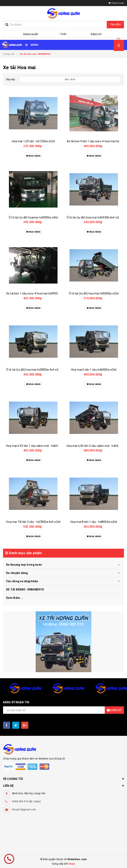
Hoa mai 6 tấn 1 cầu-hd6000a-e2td (94, 370)
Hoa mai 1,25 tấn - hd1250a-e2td (33, 141)
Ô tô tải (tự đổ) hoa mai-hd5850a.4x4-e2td (34, 370)
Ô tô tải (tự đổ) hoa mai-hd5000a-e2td (94, 293)
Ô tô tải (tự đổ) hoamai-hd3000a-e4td (33, 217)
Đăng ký (96, 34)
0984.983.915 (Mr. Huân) (26, 802)
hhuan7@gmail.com (24, 810)
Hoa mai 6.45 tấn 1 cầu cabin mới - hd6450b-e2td (38, 446)
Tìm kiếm (115, 25)
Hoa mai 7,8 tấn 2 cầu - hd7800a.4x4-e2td (33, 522)
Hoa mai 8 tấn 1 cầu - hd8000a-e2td (94, 522)
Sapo (72, 864)
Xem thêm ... (15, 598)
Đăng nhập (31, 34)
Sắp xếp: (11, 79)
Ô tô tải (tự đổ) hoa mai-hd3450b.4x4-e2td (94, 217)
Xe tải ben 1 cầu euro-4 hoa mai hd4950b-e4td (36, 293)
